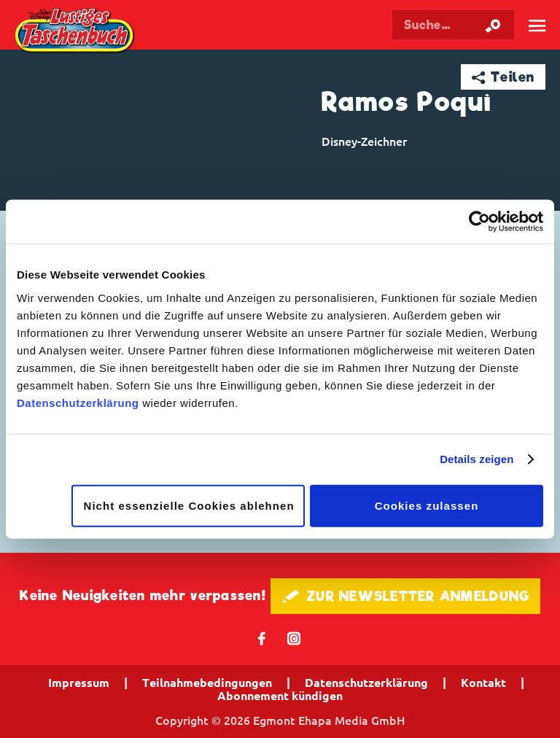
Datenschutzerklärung (78, 402)
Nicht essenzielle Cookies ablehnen (189, 505)
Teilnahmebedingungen (207, 683)
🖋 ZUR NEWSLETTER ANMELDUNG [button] (406, 596)
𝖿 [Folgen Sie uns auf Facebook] (262, 638)
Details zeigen (477, 459)
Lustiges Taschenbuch (75, 32)
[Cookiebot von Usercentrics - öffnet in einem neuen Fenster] (479, 222)
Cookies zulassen (427, 505)
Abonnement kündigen (280, 696)
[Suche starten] (493, 25)
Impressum (79, 683)
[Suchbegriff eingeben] (453, 25)
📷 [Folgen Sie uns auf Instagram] (294, 638)
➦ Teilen (503, 77)
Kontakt (483, 683)
